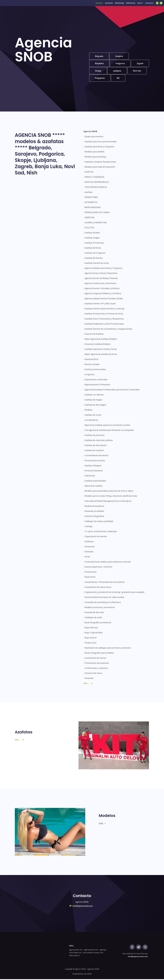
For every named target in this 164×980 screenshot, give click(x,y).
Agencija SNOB (93, 970)
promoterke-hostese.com (93, 953)
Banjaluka (100, 64)
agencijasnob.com (91, 951)
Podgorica (121, 64)
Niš (140, 79)
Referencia (129, 5)
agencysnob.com (76, 951)
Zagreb (98, 71)
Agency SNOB (80, 970)
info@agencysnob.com (83, 907)
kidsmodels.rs (75, 956)
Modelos (96, 5)
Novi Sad (99, 79)
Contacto (149, 5)
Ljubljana (137, 71)
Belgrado (99, 56)
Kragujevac (121, 79)
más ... (88, 684)
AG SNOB (88, 975)
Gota (139, 5)
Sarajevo (120, 56)
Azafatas (106, 5)
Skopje (117, 71)
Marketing (117, 5)
